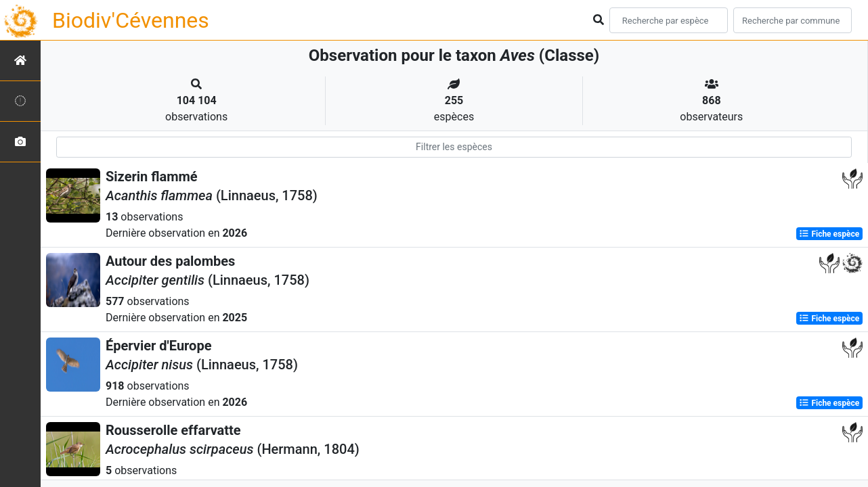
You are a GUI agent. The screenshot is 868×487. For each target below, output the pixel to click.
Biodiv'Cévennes (131, 20)
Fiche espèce (829, 234)
